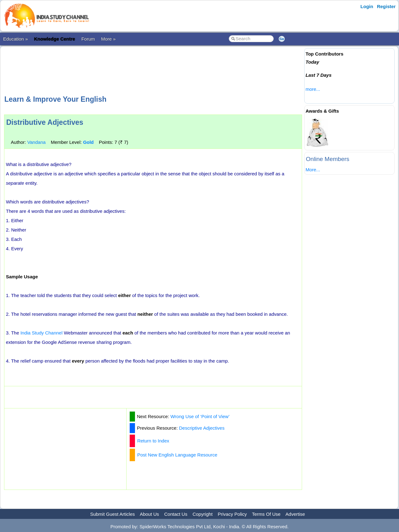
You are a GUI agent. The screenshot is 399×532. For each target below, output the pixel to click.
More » (108, 39)
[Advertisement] (153, 70)
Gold (88, 142)
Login (367, 6)
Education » (15, 39)
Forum (88, 39)
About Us (149, 514)
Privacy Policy (232, 514)
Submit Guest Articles (112, 514)
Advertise (295, 514)
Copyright (203, 514)
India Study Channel (41, 333)
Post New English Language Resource (177, 455)
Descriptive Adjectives (202, 428)
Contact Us (176, 514)
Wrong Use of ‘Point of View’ (200, 416)
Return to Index (153, 441)
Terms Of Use (266, 514)
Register (386, 6)
